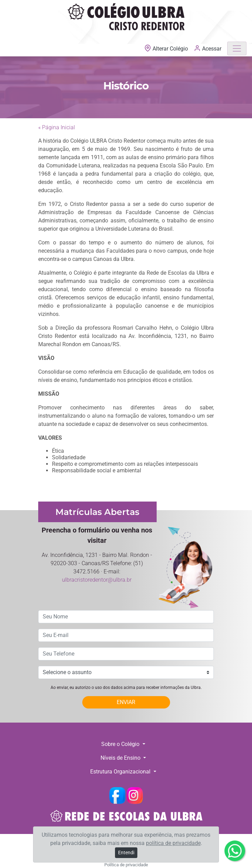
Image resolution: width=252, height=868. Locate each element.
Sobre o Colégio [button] (121, 744)
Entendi (126, 853)
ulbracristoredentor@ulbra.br (97, 580)
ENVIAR (126, 702)
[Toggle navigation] (237, 48)
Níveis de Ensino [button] (121, 758)
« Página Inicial (57, 127)
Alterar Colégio (167, 49)
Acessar (208, 48)
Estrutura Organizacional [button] (121, 772)
